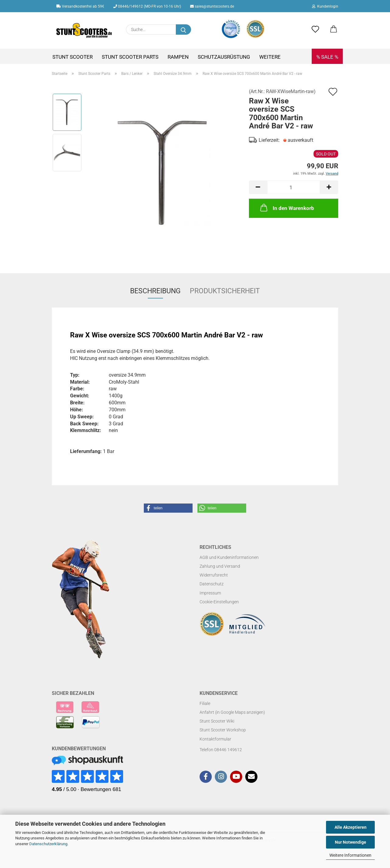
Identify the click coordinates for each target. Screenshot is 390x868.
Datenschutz (212, 584)
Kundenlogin (325, 6)
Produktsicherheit (225, 291)
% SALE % (327, 57)
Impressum (210, 593)
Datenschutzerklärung (48, 844)
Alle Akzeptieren (351, 827)
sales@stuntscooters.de (212, 6)
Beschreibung (155, 291)
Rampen (178, 57)
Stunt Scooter (73, 57)
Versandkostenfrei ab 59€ (80, 6)
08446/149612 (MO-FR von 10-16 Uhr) (147, 6)
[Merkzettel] (315, 30)
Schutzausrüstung (224, 57)
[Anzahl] (294, 187)
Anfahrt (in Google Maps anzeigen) (232, 712)
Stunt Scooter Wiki (217, 721)
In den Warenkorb (287, 207)
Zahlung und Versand (220, 566)
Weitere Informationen (350, 855)
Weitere (270, 57)
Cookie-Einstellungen (219, 602)
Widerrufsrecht (214, 575)
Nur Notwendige (351, 842)
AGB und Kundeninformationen (229, 557)
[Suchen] (183, 30)
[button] (334, 30)
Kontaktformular (215, 739)
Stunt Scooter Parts (130, 57)
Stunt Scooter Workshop (223, 730)
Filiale (205, 703)
